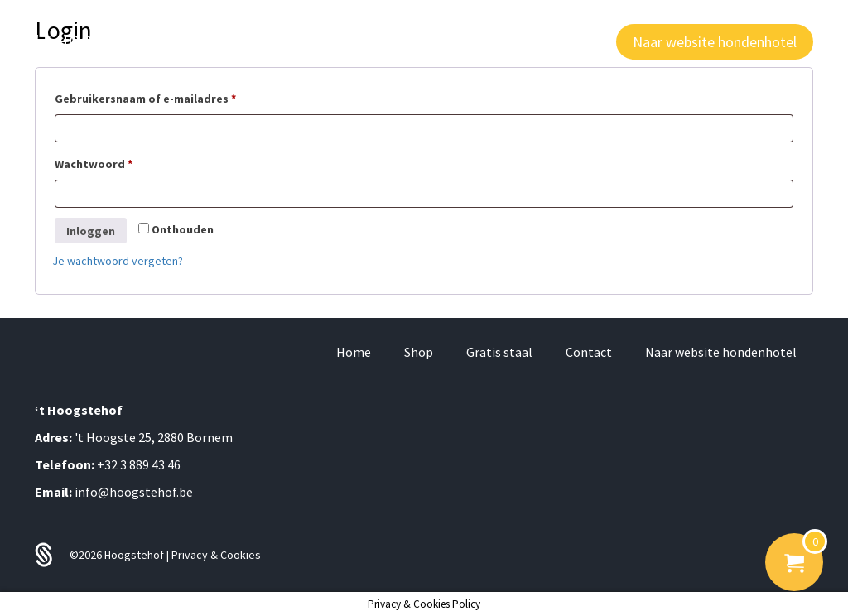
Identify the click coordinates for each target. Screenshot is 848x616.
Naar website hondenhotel (721, 352)
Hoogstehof (135, 555)
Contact (589, 352)
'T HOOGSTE (105, 41)
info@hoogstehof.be (134, 492)
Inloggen (91, 231)
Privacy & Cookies (216, 555)
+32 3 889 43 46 (139, 464)
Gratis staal (499, 352)
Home (354, 352)
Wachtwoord (113, 162)
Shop (419, 352)
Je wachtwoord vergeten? (118, 261)
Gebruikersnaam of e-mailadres (165, 96)
